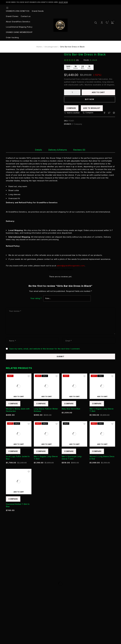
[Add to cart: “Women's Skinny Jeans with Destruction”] (19, 397)
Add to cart (98, 92)
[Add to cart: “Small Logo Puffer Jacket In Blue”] (19, 444)
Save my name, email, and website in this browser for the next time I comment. (45, 349)
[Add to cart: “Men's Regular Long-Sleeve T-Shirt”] (102, 397)
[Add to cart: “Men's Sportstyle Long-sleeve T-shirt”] (74, 444)
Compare (71, 108)
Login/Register (102, 23)
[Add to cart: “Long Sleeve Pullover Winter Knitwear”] (47, 397)
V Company (77, 124)
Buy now (90, 99)
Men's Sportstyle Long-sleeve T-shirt (72, 458)
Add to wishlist (92, 108)
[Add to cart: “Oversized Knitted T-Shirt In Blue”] (19, 492)
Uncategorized (51, 47)
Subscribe (106, 559)
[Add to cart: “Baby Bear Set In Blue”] (74, 397)
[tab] (36, 150)
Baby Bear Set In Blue (71, 409)
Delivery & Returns (57, 150)
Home (39, 47)
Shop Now (63, 2)
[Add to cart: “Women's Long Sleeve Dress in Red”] (102, 444)
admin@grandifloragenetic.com (71, 266)
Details (36, 150)
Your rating (36, 298)
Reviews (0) (82, 150)
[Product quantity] (72, 92)
